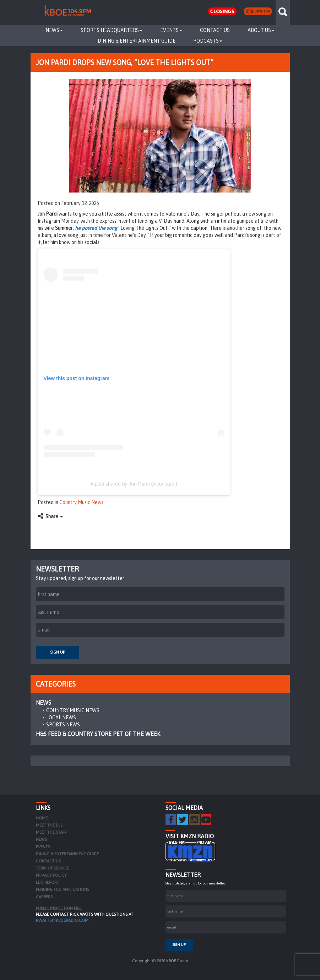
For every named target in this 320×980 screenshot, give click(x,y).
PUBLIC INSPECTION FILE (59, 908)
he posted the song (96, 228)
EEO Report (48, 882)
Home (42, 818)
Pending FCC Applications (63, 889)
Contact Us (215, 30)
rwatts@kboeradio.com (62, 920)
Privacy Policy (51, 875)
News (54, 30)
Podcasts (208, 41)
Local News (61, 718)
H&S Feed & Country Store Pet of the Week (98, 734)
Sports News (63, 725)
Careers (44, 897)
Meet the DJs (49, 825)
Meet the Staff (51, 832)
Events (171, 30)
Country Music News (81, 502)
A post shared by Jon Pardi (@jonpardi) (134, 484)
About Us (261, 30)
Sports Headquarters (112, 30)
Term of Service (53, 868)
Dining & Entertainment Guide (137, 41)
